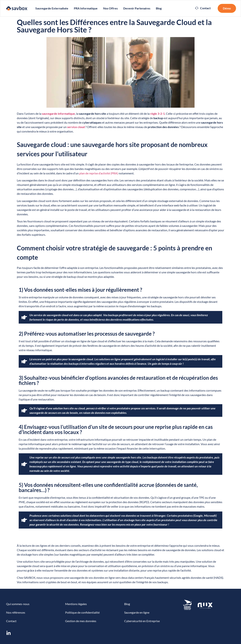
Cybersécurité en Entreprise (142, 621)
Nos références (16, 612)
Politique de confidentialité (82, 612)
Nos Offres (110, 8)
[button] (203, 8)
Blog (159, 8)
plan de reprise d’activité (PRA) (99, 173)
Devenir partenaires (137, 8)
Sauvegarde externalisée (52, 8)
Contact (11, 621)
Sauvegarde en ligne (137, 612)
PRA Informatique (86, 8)
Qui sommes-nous (18, 604)
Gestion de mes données (81, 621)
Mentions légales (76, 604)
